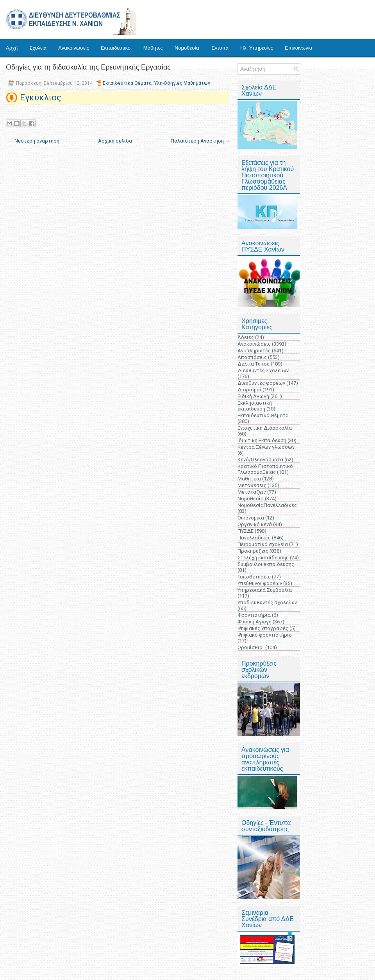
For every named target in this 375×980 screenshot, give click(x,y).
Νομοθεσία (187, 48)
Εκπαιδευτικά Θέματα (127, 83)
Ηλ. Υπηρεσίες (257, 48)
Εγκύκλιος (41, 97)
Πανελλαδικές (254, 538)
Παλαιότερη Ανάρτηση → (200, 141)
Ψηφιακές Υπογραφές (263, 628)
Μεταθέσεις (252, 485)
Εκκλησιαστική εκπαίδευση (255, 406)
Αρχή (12, 48)
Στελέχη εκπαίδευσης (263, 558)
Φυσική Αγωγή (254, 622)
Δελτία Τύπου (254, 364)
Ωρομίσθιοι (251, 647)
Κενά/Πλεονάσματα (260, 460)
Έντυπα (220, 48)
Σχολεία (38, 48)
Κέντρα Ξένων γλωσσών (266, 447)
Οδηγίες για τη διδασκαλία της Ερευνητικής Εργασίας (88, 67)
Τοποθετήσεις (254, 577)
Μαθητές (153, 48)
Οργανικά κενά (255, 524)
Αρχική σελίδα (115, 141)
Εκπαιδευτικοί (116, 48)
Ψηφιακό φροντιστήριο (265, 635)
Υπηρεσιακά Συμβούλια (265, 590)
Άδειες (246, 337)
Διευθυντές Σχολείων (263, 370)
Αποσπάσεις (252, 357)
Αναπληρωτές (254, 351)
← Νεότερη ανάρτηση (34, 141)
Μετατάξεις (252, 492)
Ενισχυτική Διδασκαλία (265, 428)
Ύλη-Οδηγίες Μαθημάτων (182, 83)
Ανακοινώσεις (74, 48)
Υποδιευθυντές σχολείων (267, 602)
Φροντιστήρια (254, 615)
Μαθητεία (249, 479)
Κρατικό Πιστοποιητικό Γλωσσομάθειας (265, 469)
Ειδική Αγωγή (253, 396)
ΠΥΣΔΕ (246, 531)
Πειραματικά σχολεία (263, 544)
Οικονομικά (251, 518)
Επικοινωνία (299, 48)
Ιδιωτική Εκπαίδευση (262, 440)
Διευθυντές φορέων (261, 383)
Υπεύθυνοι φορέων (260, 583)
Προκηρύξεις (253, 551)
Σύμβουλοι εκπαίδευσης (266, 564)
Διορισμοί (249, 390)
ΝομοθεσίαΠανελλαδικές (267, 505)
